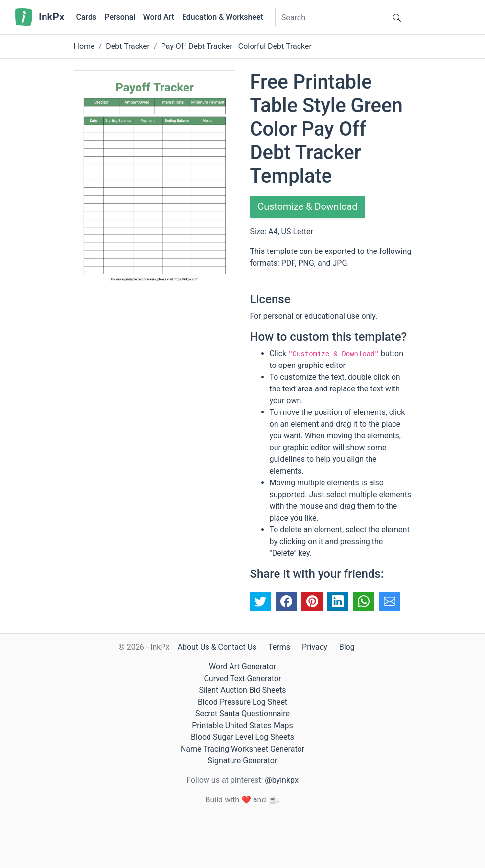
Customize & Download (308, 207)
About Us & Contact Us (217, 647)
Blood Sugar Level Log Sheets (242, 737)
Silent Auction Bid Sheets (242, 690)
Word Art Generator (242, 667)
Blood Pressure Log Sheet (242, 702)
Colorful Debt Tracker (275, 46)
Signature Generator (243, 761)
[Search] (331, 17)
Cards (86, 17)
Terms (279, 647)
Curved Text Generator (242, 678)
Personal (120, 17)
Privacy (315, 647)
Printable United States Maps (242, 725)
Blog (347, 647)
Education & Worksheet (223, 17)
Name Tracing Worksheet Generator (242, 749)
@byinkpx (281, 780)
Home (84, 46)
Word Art (159, 17)
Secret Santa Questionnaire (242, 714)
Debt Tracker (128, 46)
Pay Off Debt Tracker (197, 46)
